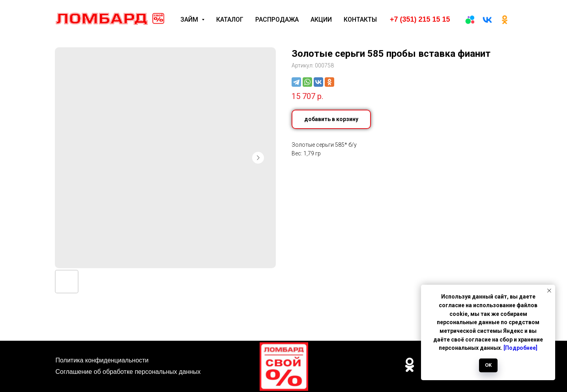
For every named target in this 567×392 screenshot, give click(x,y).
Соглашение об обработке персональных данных (128, 372)
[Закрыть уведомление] (549, 291)
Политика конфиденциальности (102, 360)
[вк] (487, 20)
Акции (321, 20)
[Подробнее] (520, 348)
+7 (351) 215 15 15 (420, 19)
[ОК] (505, 20)
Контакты (360, 20)
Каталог (230, 20)
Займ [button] (190, 20)
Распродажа (277, 20)
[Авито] (470, 20)
